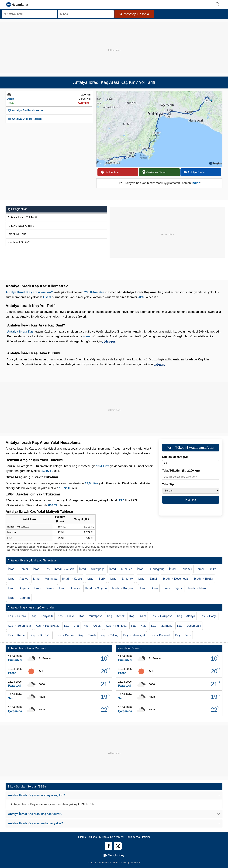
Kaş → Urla (71, 626)
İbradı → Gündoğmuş (151, 569)
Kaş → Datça (208, 616)
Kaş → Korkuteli (160, 635)
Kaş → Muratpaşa (91, 616)
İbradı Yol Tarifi (17, 234)
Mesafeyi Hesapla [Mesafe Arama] (134, 14)
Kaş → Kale (139, 626)
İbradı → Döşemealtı (175, 579)
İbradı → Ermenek (121, 579)
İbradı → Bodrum (19, 598)
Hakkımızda (133, 837)
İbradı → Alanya (18, 579)
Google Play (114, 855)
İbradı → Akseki (64, 569)
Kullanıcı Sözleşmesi (112, 837)
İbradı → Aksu (149, 588)
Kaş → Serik (183, 635)
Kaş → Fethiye (17, 616)
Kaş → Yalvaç (109, 635)
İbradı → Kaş (41, 569)
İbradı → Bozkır (203, 579)
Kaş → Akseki (92, 626)
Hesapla (191, 500)
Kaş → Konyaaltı (42, 616)
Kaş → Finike (66, 616)
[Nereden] (29, 14)
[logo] (17, 4)
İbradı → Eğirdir (173, 588)
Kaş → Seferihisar (19, 626)
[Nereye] (86, 14)
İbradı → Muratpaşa (92, 569)
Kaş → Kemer (17, 635)
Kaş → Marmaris (162, 626)
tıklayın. (159, 364)
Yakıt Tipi (168, 484)
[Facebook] (109, 846)
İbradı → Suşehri (96, 588)
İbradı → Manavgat (45, 579)
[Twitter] (118, 846)
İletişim (146, 837)
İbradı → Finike (206, 569)
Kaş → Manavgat (134, 635)
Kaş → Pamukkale (48, 626)
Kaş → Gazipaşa (161, 616)
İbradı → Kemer (18, 569)
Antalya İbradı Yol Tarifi (22, 217)
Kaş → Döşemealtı (189, 626)
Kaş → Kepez (116, 616)
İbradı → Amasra (70, 588)
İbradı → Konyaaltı (123, 588)
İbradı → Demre (44, 588)
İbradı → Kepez (72, 579)
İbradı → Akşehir (19, 588)
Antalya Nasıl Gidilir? (21, 226)
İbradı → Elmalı (148, 579)
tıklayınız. (109, 341)
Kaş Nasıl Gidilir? (19, 242)
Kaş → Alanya (186, 616)
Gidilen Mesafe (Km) (176, 457)
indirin (196, 183)
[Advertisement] (114, 45)
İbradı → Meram (198, 588)
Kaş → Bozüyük (41, 635)
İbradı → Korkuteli (180, 569)
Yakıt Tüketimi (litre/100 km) (181, 471)
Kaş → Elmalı (87, 635)
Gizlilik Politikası (88, 837)
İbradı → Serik (96, 579)
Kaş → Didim (138, 616)
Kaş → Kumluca (116, 626)
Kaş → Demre (65, 635)
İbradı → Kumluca (121, 569)
